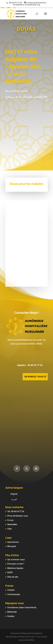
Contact (11, 590)
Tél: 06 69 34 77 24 (16, 511)
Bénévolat (12, 612)
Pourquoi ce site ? (16, 564)
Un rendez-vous (34, 377)
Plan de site (13, 577)
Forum (10, 520)
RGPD (10, 573)
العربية (14, 499)
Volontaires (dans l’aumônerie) (22, 607)
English (14, 494)
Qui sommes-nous (16, 560)
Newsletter (12, 524)
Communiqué (14, 594)
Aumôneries (13, 542)
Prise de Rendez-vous (18, 516)
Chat (9, 529)
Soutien (11, 616)
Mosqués (12, 546)
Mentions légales (15, 568)
